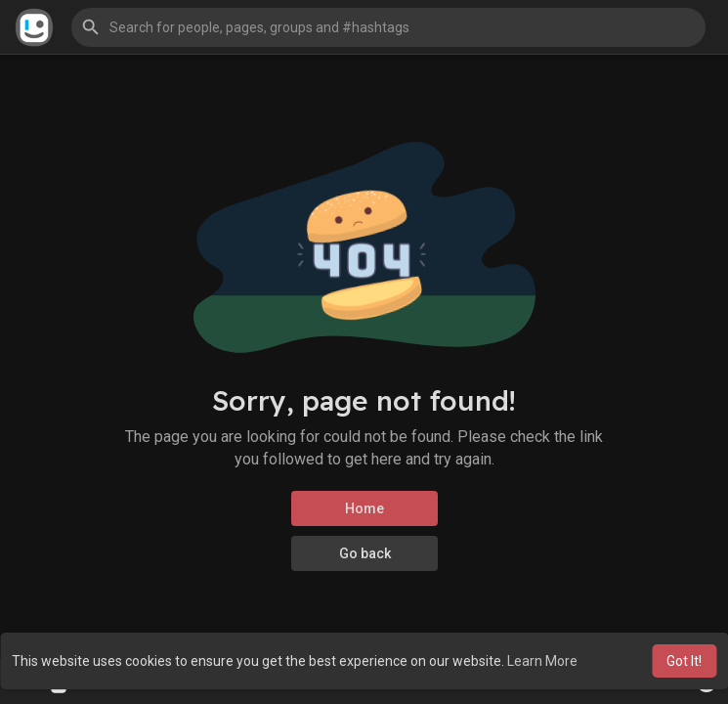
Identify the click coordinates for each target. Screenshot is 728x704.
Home (364, 508)
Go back (364, 553)
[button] (388, 27)
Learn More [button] (542, 661)
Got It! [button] (684, 661)
